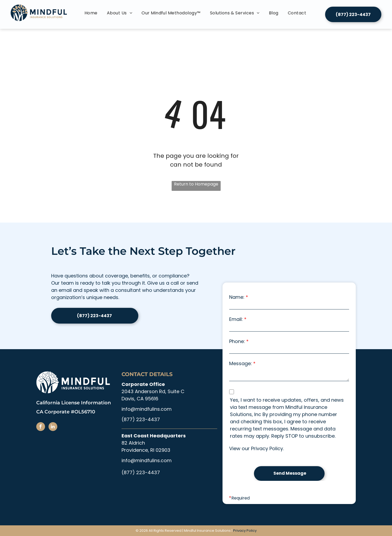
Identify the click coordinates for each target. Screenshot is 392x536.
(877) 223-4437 (141, 419)
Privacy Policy (267, 448)
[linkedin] (53, 427)
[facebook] (41, 427)
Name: (237, 297)
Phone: (237, 341)
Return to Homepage (196, 184)
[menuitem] (92, 13)
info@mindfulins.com (147, 409)
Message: (241, 363)
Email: (236, 319)
